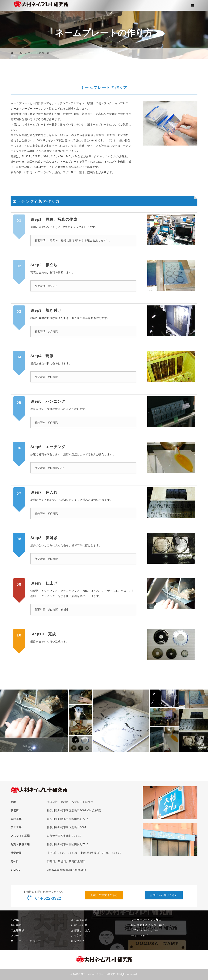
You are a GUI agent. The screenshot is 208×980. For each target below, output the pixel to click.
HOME (15, 920)
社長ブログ (78, 941)
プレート (16, 936)
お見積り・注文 (80, 930)
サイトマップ (140, 936)
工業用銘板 (17, 930)
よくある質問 (79, 920)
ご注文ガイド (79, 936)
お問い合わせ (79, 925)
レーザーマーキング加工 (146, 920)
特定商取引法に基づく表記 (148, 925)
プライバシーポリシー (145, 930)
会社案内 (16, 925)
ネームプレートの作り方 (26, 941)
